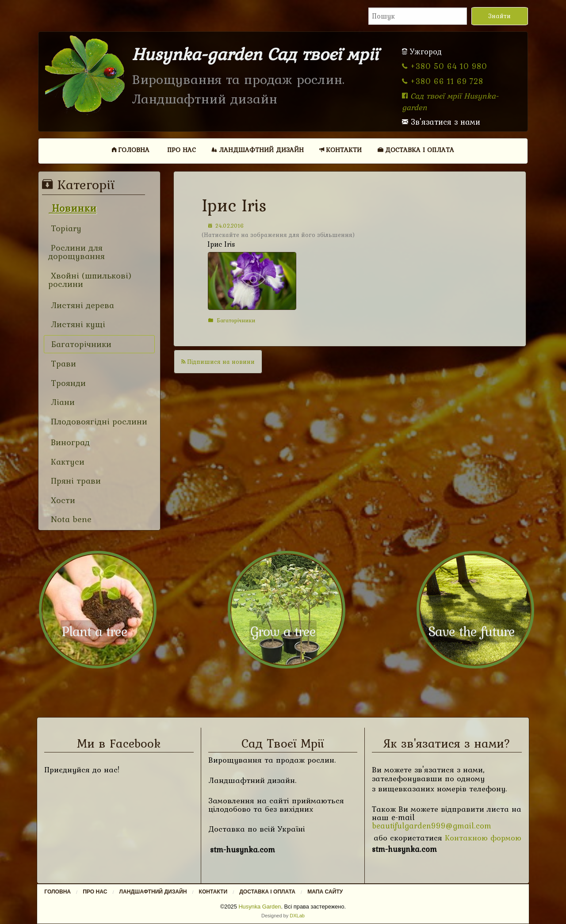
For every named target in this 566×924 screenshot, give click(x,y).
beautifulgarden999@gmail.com (432, 826)
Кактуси (66, 462)
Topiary (65, 228)
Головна (131, 150)
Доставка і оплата (416, 150)
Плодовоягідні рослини (98, 422)
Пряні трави (75, 481)
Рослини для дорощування (76, 252)
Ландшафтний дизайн (258, 150)
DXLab (297, 916)
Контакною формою (483, 838)
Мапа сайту (325, 892)
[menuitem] (131, 150)
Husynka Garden (260, 907)
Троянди (67, 383)
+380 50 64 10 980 (445, 66)
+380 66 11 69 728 (443, 81)
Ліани (61, 402)
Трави (62, 364)
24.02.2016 (226, 226)
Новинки (73, 208)
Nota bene (70, 519)
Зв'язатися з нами (441, 122)
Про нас (182, 150)
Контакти (340, 150)
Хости (62, 500)
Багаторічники (232, 320)
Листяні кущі (77, 324)
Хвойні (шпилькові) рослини (90, 280)
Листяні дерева (81, 305)
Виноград (69, 442)
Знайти (499, 16)
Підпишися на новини (218, 362)
